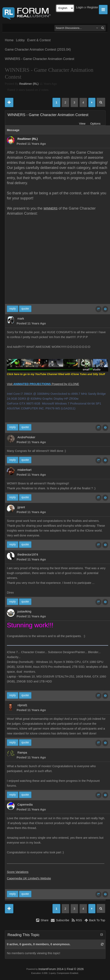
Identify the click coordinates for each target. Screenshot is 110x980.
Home (9, 40)
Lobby (20, 40)
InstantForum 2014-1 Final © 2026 (61, 969)
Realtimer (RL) (29, 84)
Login (80, 7)
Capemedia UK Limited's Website (29, 878)
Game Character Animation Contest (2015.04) (38, 49)
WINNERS (51, 208)
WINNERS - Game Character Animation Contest (40, 59)
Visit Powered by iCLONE (43, 384)
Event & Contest (39, 40)
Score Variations (18, 872)
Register (93, 7)
